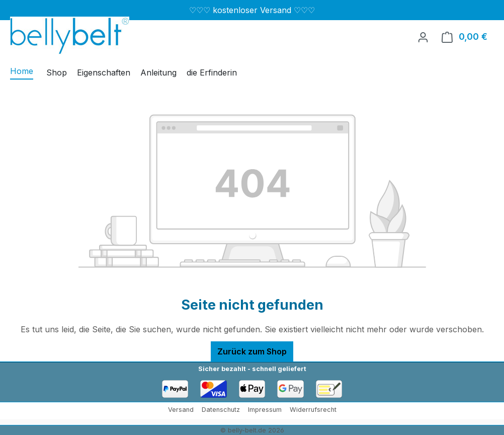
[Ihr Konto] (423, 37)
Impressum (265, 410)
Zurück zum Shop (252, 351)
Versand (181, 410)
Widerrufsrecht (313, 410)
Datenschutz (221, 410)
